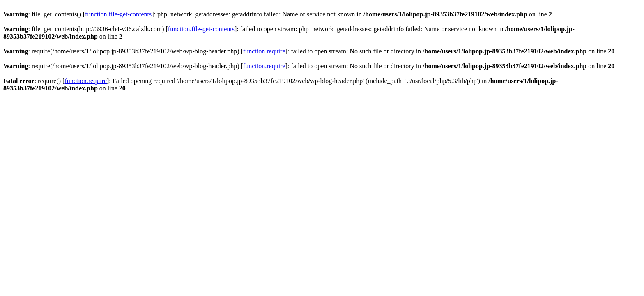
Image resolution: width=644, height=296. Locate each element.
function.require (264, 51)
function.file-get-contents (118, 14)
